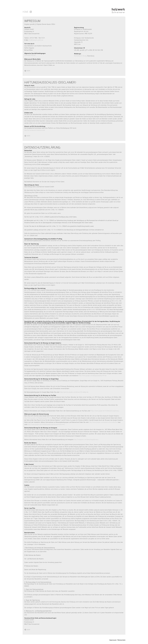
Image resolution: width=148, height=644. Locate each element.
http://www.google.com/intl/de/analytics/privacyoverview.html (46, 424)
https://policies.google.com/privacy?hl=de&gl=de (74, 392)
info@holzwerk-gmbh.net (36, 40)
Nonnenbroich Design (80, 56)
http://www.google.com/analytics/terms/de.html (103, 422)
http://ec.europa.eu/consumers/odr (35, 130)
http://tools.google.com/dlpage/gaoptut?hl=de (38, 418)
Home (25, 12)
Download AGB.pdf (30, 55)
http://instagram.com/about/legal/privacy (86, 439)
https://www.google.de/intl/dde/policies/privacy (105, 411)
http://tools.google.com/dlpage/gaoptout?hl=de (93, 376)
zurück (27, 71)
